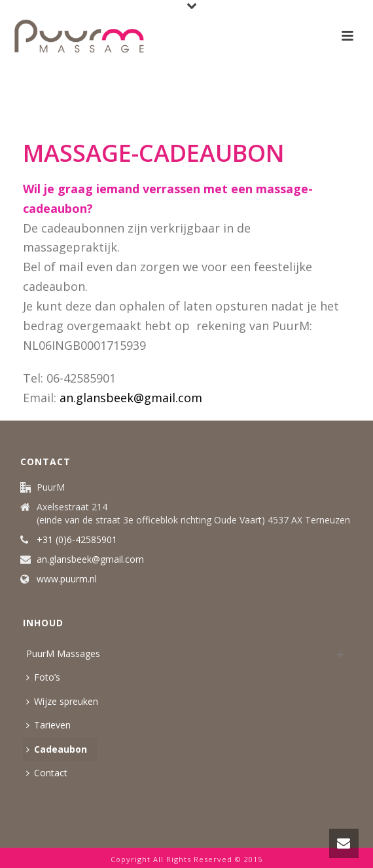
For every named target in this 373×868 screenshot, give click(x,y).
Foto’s (43, 677)
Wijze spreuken (62, 701)
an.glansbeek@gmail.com (131, 398)
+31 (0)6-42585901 (77, 540)
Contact (47, 773)
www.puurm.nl (67, 579)
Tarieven (48, 725)
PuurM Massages (63, 653)
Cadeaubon (57, 749)
